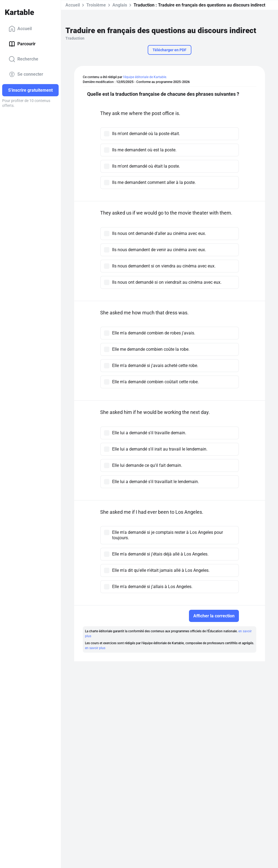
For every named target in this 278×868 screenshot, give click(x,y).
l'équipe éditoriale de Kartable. (145, 77)
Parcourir (22, 44)
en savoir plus (95, 648)
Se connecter (26, 74)
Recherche (23, 59)
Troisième (96, 5)
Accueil (20, 29)
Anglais (120, 5)
